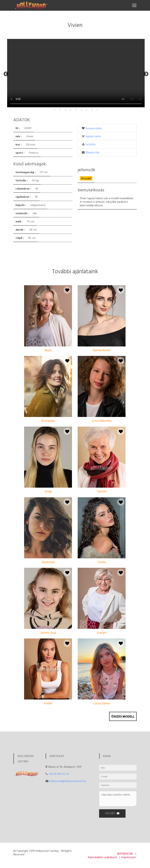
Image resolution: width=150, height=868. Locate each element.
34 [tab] (97, 110)
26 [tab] (54, 110)
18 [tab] (103, 105)
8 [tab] (49, 105)
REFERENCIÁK (125, 854)
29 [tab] (71, 110)
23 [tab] (129, 105)
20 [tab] (113, 105)
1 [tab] (12, 105)
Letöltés (91, 144)
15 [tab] (87, 105)
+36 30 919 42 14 (59, 774)
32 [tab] (87, 110)
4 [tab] (28, 105)
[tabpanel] (30, 39)
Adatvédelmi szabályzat (102, 857)
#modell (86, 178)
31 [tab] (81, 110)
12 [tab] (71, 105)
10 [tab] (60, 105)
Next (145, 73)
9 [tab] (54, 105)
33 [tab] (92, 110)
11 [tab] (65, 105)
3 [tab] (22, 105)
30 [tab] (76, 110)
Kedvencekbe (94, 128)
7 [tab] (44, 105)
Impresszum (129, 857)
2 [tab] (17, 105)
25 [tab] (140, 105)
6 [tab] (38, 105)
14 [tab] (81, 105)
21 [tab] (119, 105)
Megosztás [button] (93, 152)
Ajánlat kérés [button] (93, 136)
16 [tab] (92, 105)
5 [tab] (33, 105)
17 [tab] (97, 105)
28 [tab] (65, 110)
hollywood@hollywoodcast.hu (67, 781)
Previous (5, 73)
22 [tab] (124, 105)
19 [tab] (108, 105)
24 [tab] (135, 105)
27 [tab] (60, 110)
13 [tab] (76, 105)
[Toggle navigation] (134, 5)
